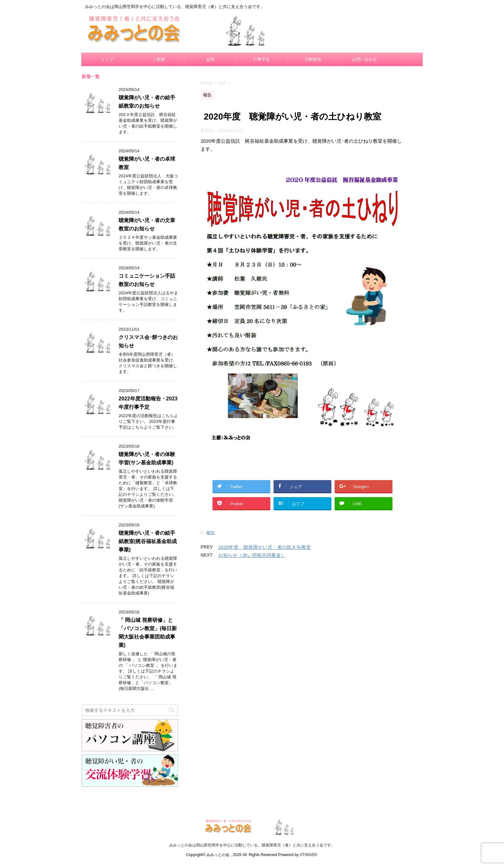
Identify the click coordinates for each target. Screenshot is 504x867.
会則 (210, 59)
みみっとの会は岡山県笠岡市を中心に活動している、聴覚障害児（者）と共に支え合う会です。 (252, 845)
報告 (211, 533)
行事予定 (262, 59)
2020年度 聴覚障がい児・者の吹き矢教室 (265, 547)
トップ (107, 59)
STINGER (308, 855)
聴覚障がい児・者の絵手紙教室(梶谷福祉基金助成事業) (148, 541)
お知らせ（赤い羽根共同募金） (252, 555)
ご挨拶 (159, 59)
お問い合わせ (364, 59)
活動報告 (313, 59)
